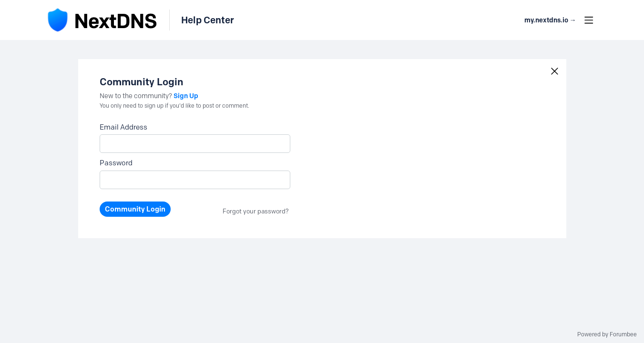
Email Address (123, 127)
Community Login (135, 209)
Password (116, 163)
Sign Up (186, 96)
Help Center (208, 20)
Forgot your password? (256, 211)
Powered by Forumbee (607, 334)
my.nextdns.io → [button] (550, 20)
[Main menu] (589, 20)
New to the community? (137, 96)
